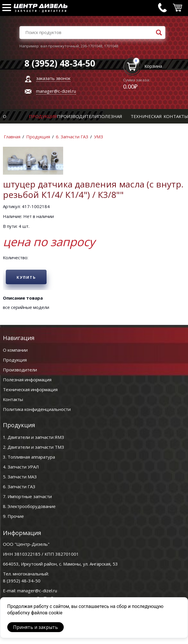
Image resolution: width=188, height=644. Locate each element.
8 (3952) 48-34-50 (22, 581)
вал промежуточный (60, 46)
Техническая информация (30, 389)
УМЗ (99, 137)
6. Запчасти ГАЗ (72, 137)
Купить (26, 277)
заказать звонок (53, 78)
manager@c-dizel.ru (56, 91)
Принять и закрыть (36, 627)
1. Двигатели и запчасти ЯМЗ (33, 437)
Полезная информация (27, 380)
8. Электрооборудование (29, 506)
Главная (12, 137)
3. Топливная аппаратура (29, 457)
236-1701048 (91, 46)
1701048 (111, 46)
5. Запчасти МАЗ (20, 477)
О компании (15, 350)
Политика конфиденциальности (37, 409)
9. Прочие (13, 516)
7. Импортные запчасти (27, 496)
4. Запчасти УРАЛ (21, 467)
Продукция (43, 116)
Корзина (153, 66)
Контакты (176, 116)
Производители (77, 116)
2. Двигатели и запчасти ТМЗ (33, 447)
